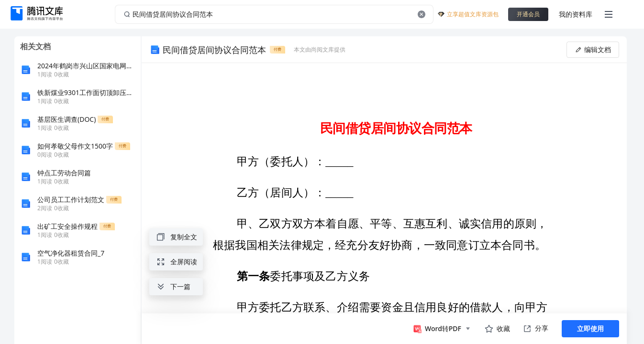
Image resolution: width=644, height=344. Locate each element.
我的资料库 (576, 14)
